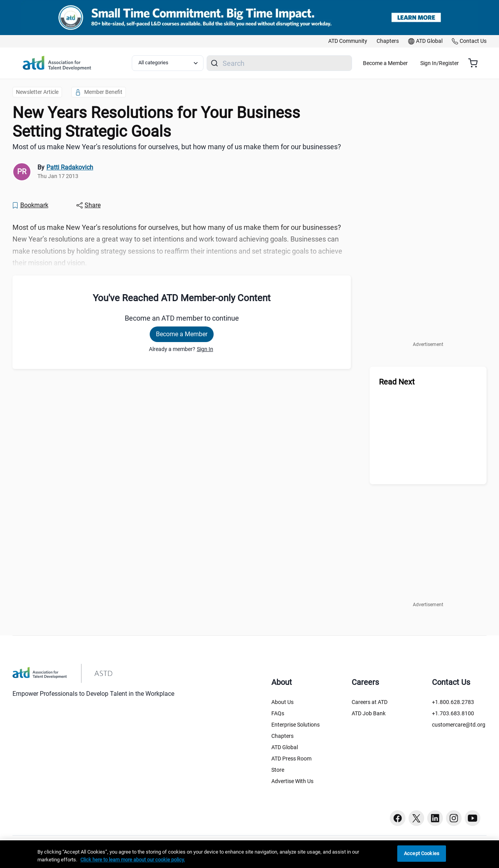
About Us (282, 702)
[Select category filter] (173, 63)
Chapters (282, 736)
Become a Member (408, 63)
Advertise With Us (292, 781)
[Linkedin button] (435, 818)
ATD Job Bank (369, 713)
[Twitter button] (416, 818)
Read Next (397, 382)
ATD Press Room (291, 759)
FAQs (278, 713)
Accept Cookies (422, 853)
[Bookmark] (30, 205)
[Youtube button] (472, 818)
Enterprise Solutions (296, 725)
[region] (249, 854)
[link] (348, 41)
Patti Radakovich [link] (70, 167)
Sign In (205, 349)
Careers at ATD (370, 702)
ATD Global (285, 747)
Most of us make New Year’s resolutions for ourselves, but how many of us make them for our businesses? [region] (177, 147)
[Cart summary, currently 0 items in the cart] (476, 63)
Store (278, 770)
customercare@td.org (459, 725)
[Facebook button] (398, 818)
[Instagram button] (454, 818)
